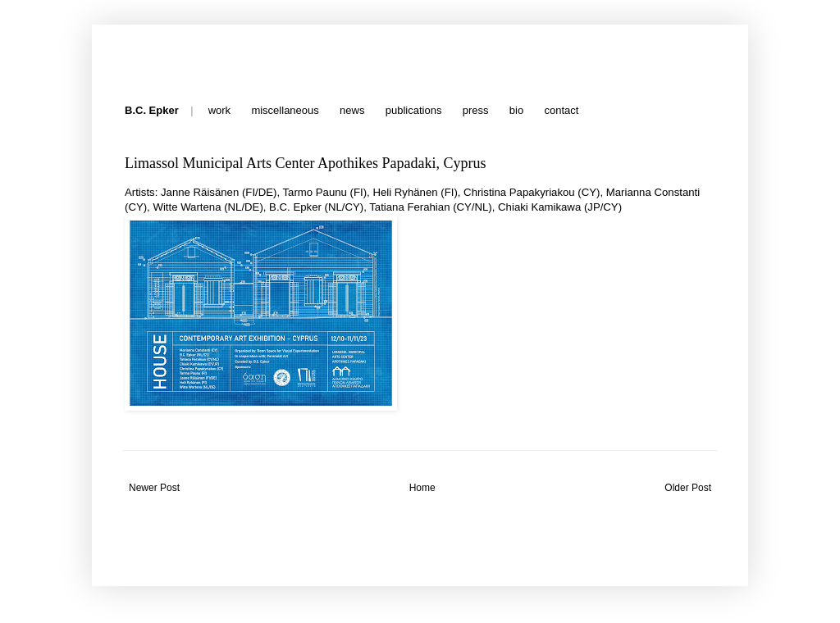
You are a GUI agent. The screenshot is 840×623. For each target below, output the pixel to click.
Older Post (688, 488)
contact (561, 110)
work (219, 110)
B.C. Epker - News (128, 51)
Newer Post (154, 488)
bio (516, 110)
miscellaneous (285, 110)
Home (422, 488)
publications (414, 110)
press (476, 110)
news (352, 110)
